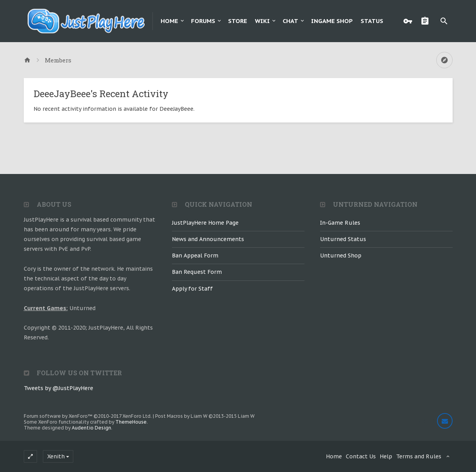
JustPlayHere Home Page (205, 223)
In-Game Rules (340, 223)
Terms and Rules (419, 456)
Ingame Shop (332, 21)
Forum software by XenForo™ (88, 416)
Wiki (262, 21)
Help (386, 456)
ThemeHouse (131, 422)
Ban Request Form (197, 272)
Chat (290, 21)
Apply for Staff (192, 289)
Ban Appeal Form (195, 256)
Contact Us (361, 456)
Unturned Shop (341, 256)
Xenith (56, 456)
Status (372, 21)
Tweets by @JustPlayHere (58, 388)
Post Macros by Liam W (205, 416)
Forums (203, 21)
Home (169, 21)
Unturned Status (343, 239)
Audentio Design (91, 428)
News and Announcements (208, 239)
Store (238, 21)
